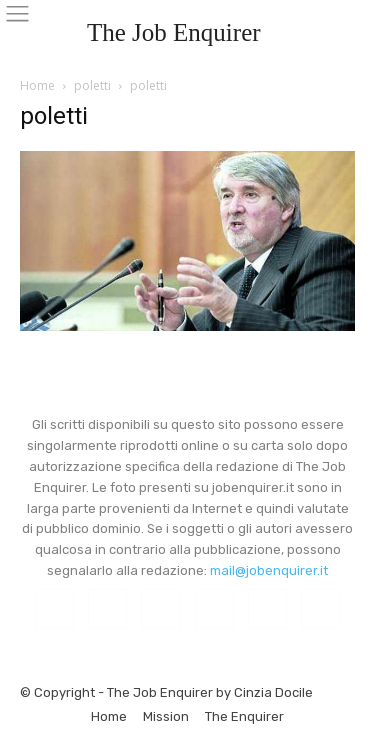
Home (37, 85)
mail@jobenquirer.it (269, 570)
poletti (92, 85)
